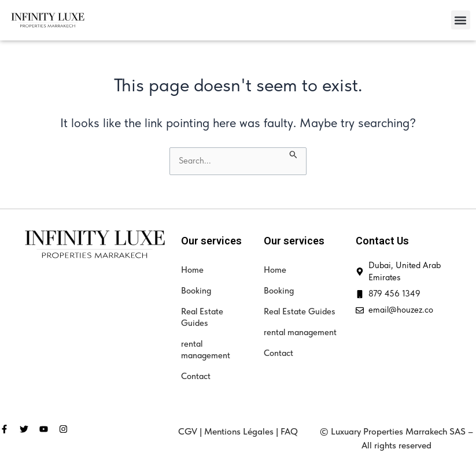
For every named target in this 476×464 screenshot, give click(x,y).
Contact (196, 376)
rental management (206, 350)
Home (192, 270)
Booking (196, 291)
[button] (461, 20)
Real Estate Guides (202, 317)
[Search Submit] (294, 154)
